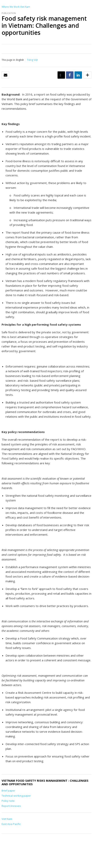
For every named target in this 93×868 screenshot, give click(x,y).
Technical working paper (16, 796)
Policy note (8, 801)
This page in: (9, 60)
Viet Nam (25, 7)
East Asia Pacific (11, 824)
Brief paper (8, 791)
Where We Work (11, 7)
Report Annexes (11, 806)
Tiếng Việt (32, 60)
